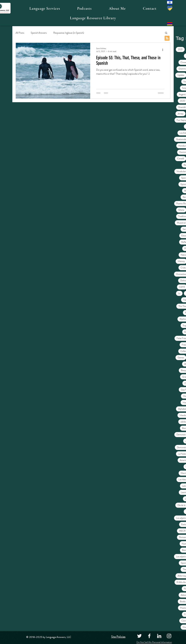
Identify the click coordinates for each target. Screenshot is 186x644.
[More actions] (164, 50)
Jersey (180, 114)
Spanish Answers (39, 33)
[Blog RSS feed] (167, 38)
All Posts (20, 33)
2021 (180, 49)
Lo (179, 293)
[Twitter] (139, 636)
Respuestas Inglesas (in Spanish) (69, 33)
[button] (45, 9)
